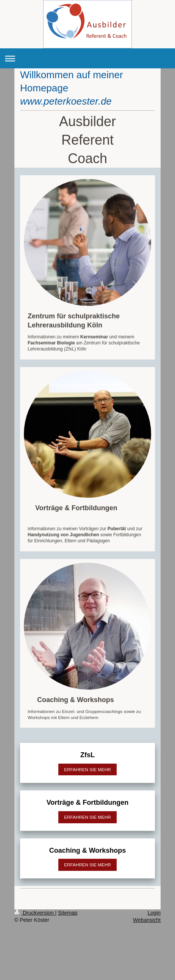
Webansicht (147, 920)
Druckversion (35, 913)
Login (154, 913)
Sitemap (68, 913)
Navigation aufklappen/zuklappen (87, 58)
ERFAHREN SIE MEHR (87, 769)
